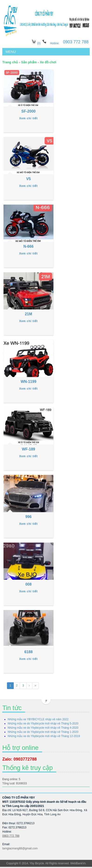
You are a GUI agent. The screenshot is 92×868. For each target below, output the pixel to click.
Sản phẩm (29, 62)
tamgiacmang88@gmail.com (20, 848)
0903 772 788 (11, 836)
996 (28, 517)
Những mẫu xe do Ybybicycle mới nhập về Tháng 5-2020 (43, 724)
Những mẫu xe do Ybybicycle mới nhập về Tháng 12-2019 (44, 736)
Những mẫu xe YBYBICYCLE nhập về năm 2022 (38, 719)
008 (28, 584)
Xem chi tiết (29, 118)
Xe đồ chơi (48, 62)
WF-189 (28, 449)
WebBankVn (78, 863)
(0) (39, 43)
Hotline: (55, 43)
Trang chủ (10, 62)
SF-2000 (28, 111)
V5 (29, 179)
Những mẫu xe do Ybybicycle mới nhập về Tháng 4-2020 (43, 728)
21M (28, 314)
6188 (29, 652)
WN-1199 (29, 382)
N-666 (29, 246)
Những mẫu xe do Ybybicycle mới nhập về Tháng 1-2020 (43, 732)
